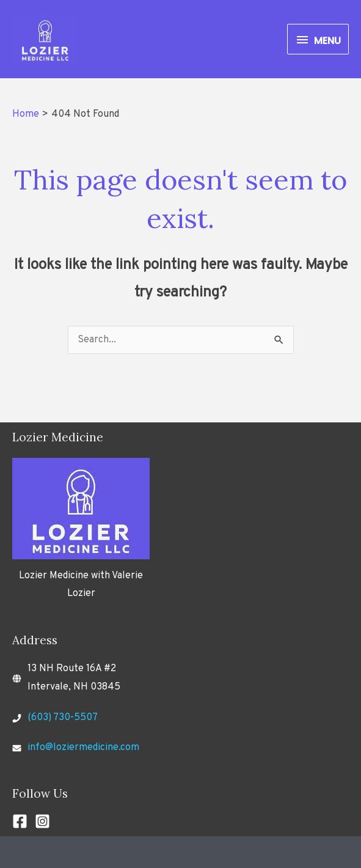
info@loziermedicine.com (83, 748)
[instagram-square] (45, 821)
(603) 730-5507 (63, 718)
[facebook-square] (22, 821)
